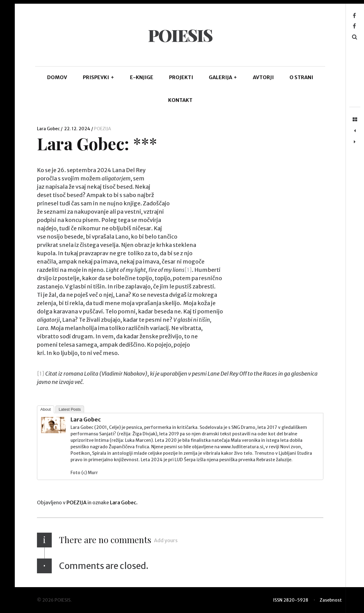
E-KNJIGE (142, 77)
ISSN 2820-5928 (291, 600)
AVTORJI (263, 77)
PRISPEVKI (99, 77)
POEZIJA (103, 129)
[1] (188, 270)
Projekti (181, 77)
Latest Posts (70, 409)
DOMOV (57, 77)
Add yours (166, 540)
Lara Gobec (49, 129)
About (46, 409)
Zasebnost (331, 600)
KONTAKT (180, 100)
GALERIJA (223, 77)
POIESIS (180, 35)
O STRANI (301, 77)
